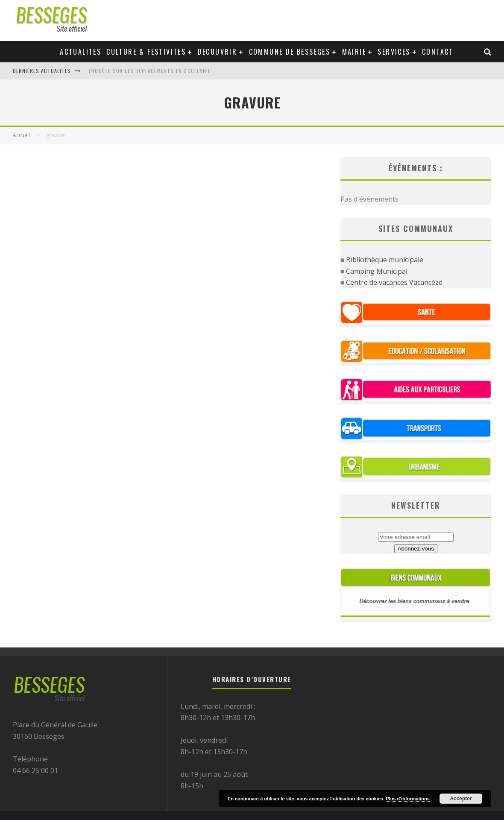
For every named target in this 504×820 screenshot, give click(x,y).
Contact (438, 52)
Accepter (461, 799)
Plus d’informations (408, 799)
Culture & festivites (146, 52)
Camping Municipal (377, 271)
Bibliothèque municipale (385, 260)
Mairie (354, 52)
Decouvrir (218, 52)
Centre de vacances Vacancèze (394, 282)
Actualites (81, 52)
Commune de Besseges (290, 52)
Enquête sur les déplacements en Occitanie (150, 71)
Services (394, 52)
